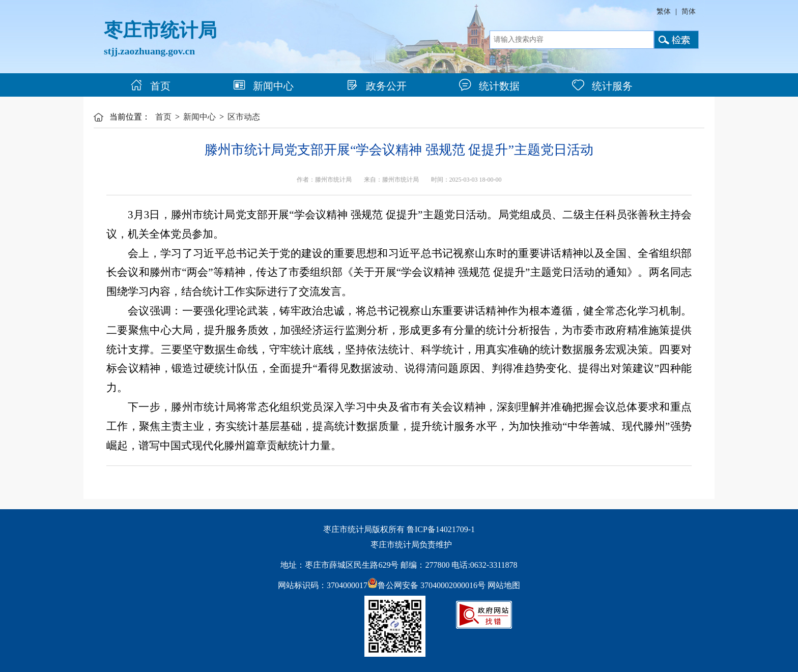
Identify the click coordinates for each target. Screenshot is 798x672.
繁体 (664, 11)
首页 (150, 86)
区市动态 (244, 117)
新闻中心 (263, 86)
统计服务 (602, 86)
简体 (689, 11)
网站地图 (504, 585)
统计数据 (489, 86)
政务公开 (376, 86)
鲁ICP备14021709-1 (441, 529)
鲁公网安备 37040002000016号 (426, 585)
